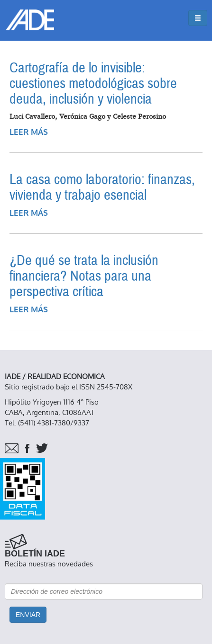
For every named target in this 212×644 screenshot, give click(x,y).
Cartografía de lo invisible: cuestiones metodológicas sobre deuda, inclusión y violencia (93, 84)
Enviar (28, 615)
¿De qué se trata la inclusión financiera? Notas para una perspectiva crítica (84, 276)
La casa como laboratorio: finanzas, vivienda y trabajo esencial (102, 187)
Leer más (29, 132)
